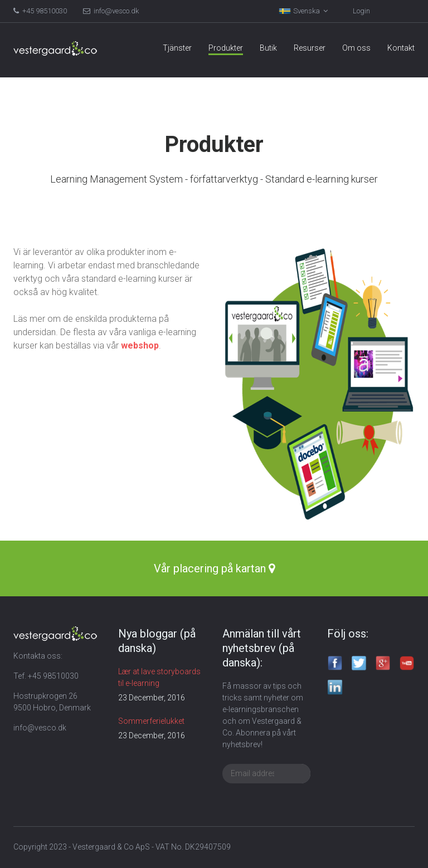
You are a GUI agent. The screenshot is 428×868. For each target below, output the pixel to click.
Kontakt (401, 48)
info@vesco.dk (111, 11)
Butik (268, 48)
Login (317, 11)
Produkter (226, 48)
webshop (140, 345)
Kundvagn (373, 11)
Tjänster (177, 48)
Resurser (310, 48)
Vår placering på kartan (214, 568)
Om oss (356, 48)
